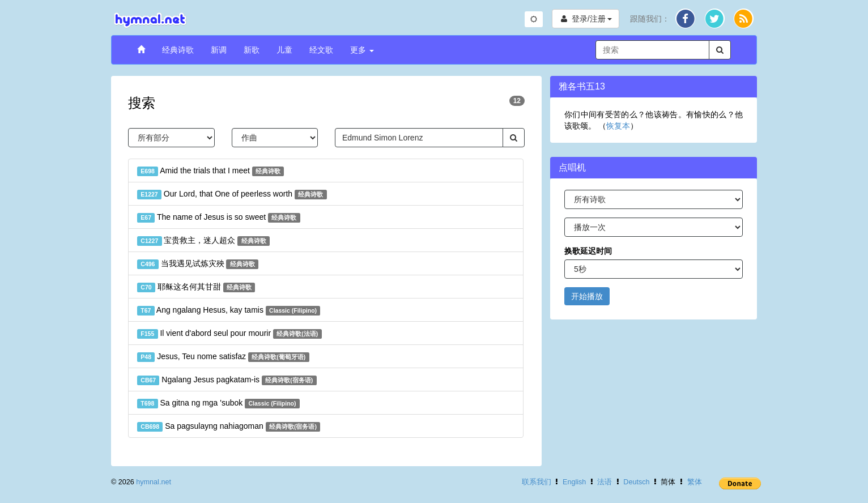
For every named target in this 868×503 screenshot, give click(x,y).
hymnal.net (154, 482)
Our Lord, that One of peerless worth (232, 194)
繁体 (695, 482)
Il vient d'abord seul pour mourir (229, 334)
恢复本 (618, 126)
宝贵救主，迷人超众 (203, 241)
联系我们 (537, 482)
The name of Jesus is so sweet (219, 218)
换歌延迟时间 (588, 251)
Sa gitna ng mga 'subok (218, 403)
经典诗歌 (178, 50)
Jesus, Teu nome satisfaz (223, 357)
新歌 (252, 50)
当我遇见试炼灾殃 (198, 264)
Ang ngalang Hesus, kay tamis (229, 310)
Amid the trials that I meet (210, 171)
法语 (605, 482)
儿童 (284, 50)
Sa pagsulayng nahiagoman (229, 427)
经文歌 (321, 50)
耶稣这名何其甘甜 (196, 287)
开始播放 (587, 296)
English (574, 482)
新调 (219, 50)
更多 (362, 50)
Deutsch (636, 482)
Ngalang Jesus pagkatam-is (227, 380)
